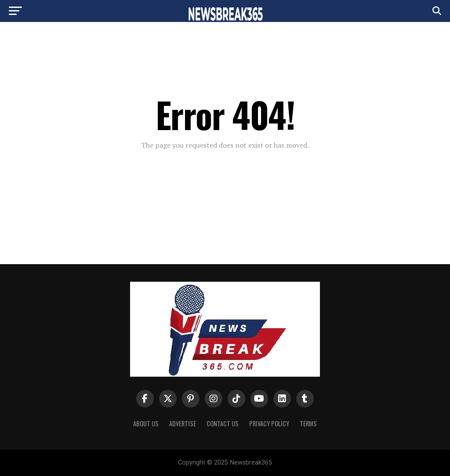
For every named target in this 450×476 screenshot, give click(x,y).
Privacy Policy (269, 423)
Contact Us (223, 423)
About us (146, 423)
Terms (308, 423)
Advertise (183, 423)
